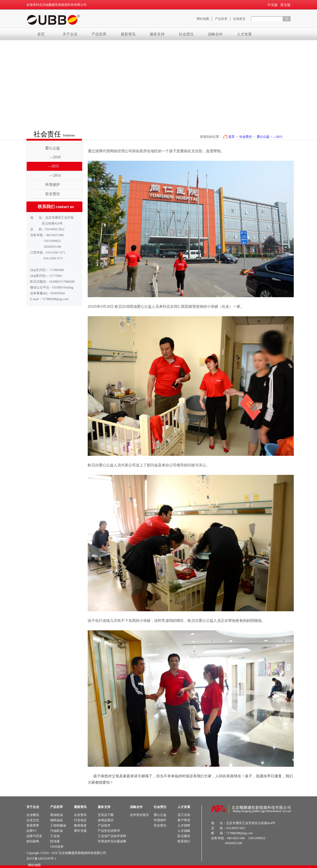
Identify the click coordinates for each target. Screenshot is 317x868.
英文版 (285, 5)
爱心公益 (263, 137)
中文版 (272, 5)
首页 (41, 34)
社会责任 (246, 137)
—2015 (278, 137)
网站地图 (34, 865)
